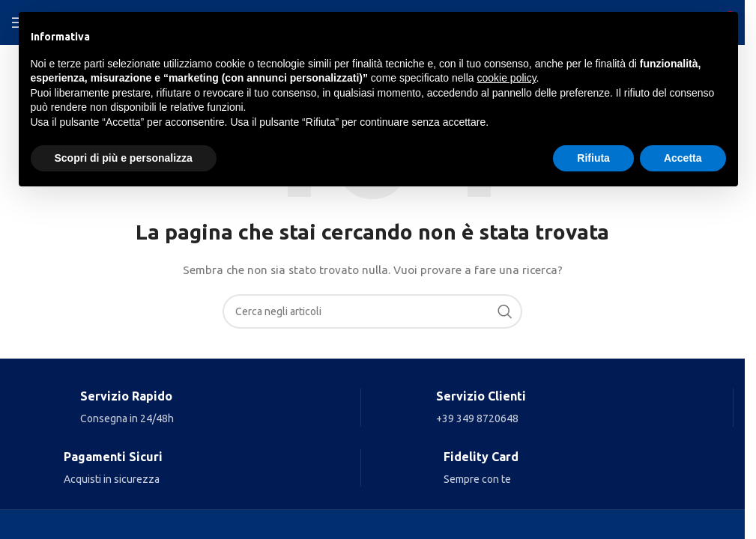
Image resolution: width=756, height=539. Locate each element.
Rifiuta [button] (593, 158)
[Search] (372, 311)
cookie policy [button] (506, 78)
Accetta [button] (683, 158)
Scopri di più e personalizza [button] (124, 158)
